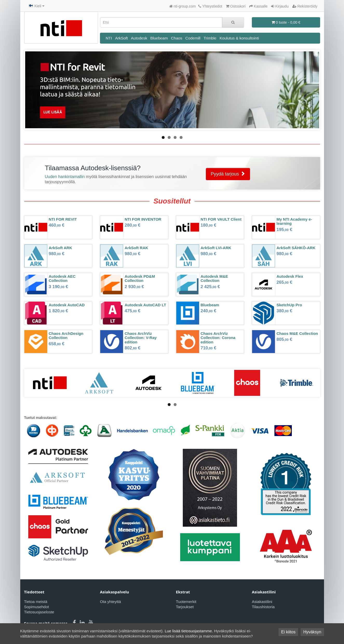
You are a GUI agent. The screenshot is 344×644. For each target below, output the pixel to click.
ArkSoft (121, 38)
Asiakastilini (262, 602)
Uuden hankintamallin (65, 177)
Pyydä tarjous (228, 174)
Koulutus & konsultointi (239, 38)
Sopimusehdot (37, 607)
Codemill (193, 38)
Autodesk (139, 38)
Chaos (176, 38)
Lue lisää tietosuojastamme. (189, 631)
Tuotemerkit (186, 602)
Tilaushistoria (263, 607)
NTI (109, 38)
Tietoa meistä (36, 602)
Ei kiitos (288, 632)
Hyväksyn (312, 632)
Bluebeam (159, 38)
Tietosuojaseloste (39, 612)
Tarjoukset (185, 607)
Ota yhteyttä (110, 602)
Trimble (210, 38)
